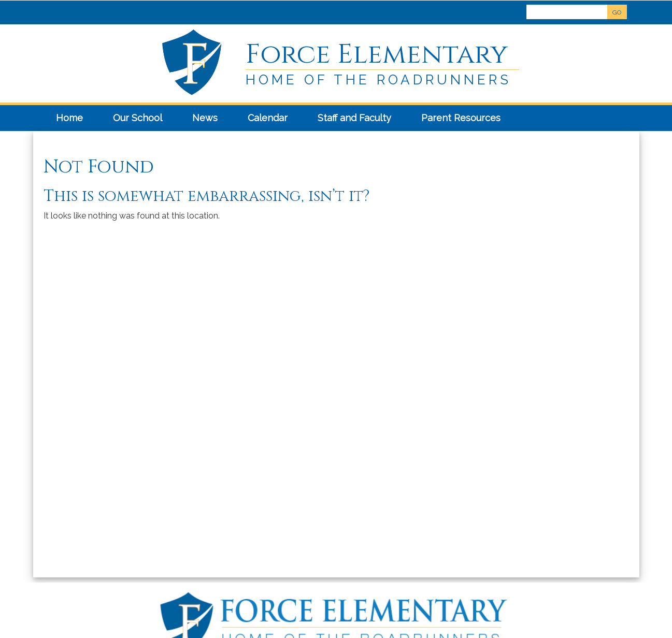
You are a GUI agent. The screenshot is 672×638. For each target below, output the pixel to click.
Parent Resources (461, 118)
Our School (138, 118)
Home (69, 118)
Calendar (268, 118)
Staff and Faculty (354, 118)
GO (617, 12)
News (205, 118)
